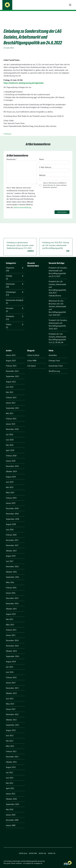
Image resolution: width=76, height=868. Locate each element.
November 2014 (12, 643)
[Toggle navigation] (70, 14)
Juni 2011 (10, 775)
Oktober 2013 (11, 690)
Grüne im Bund (33, 352)
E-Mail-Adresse (45, 164)
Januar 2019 (11, 500)
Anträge (9, 273)
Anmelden (53, 352)
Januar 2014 (11, 680)
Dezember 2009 (12, 817)
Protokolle (10, 313)
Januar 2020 (11, 458)
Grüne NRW (32, 357)
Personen (10, 305)
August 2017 (11, 553)
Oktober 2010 (11, 796)
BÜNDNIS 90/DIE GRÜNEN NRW (23, 7)
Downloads (10, 281)
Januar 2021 (11, 421)
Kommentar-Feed (56, 363)
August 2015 (11, 611)
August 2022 (11, 379)
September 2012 (12, 722)
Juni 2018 (10, 527)
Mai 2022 (10, 389)
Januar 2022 (11, 400)
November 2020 (12, 426)
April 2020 (10, 447)
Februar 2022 (11, 394)
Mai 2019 (10, 484)
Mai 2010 (10, 806)
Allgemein (10, 265)
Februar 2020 (11, 453)
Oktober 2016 (11, 569)
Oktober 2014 (11, 648)
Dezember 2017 (12, 537)
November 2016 (12, 563)
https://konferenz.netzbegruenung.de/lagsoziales (24, 80)
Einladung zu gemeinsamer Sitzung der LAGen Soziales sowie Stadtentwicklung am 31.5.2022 (20, 244)
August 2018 (11, 521)
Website (42, 172)
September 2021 (12, 405)
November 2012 (12, 711)
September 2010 (12, 801)
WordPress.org (54, 368)
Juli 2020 (9, 431)
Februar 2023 (11, 363)
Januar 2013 (11, 706)
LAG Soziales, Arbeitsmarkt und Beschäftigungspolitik (41, 4)
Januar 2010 (11, 812)
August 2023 (11, 357)
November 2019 (12, 463)
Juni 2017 (10, 558)
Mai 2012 (10, 738)
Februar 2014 (11, 674)
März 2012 (10, 743)
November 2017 (12, 542)
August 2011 (11, 764)
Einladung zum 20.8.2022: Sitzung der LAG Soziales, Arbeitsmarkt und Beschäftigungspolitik (56, 244)
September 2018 (12, 516)
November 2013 (12, 685)
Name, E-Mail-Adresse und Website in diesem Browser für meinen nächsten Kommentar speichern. (55, 182)
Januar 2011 (11, 791)
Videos (9, 321)
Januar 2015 (11, 632)
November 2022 (12, 368)
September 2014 (12, 653)
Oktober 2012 (11, 717)
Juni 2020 (10, 437)
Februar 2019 (11, 495)
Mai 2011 (10, 780)
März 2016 (10, 579)
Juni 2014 (10, 669)
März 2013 (10, 701)
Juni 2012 (10, 732)
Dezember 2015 (12, 595)
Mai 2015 (10, 616)
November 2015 (12, 600)
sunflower (19, 860)
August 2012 (11, 727)
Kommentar (12, 156)
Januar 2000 (11, 822)
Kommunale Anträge (14, 297)
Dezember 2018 (12, 505)
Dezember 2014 (12, 637)
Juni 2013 (10, 696)
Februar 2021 (11, 416)
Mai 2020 (10, 442)
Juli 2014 (9, 664)
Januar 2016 (11, 590)
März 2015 (10, 622)
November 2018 (12, 511)
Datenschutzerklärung (22, 204)
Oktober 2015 (11, 606)
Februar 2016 (11, 585)
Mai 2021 (10, 410)
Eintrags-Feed (54, 357)
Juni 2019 (10, 479)
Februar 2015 (11, 627)
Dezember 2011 (12, 754)
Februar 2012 (11, 748)
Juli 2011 (9, 769)
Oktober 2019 (11, 468)
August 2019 (11, 474)
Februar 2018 (11, 532)
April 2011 (10, 785)
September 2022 (12, 373)
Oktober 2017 (11, 548)
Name (42, 156)
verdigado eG (38, 860)
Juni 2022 (10, 384)
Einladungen (7, 131)
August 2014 (11, 659)
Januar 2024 (11, 352)
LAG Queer (32, 363)
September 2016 (12, 574)
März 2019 (10, 489)
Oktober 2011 (11, 759)
